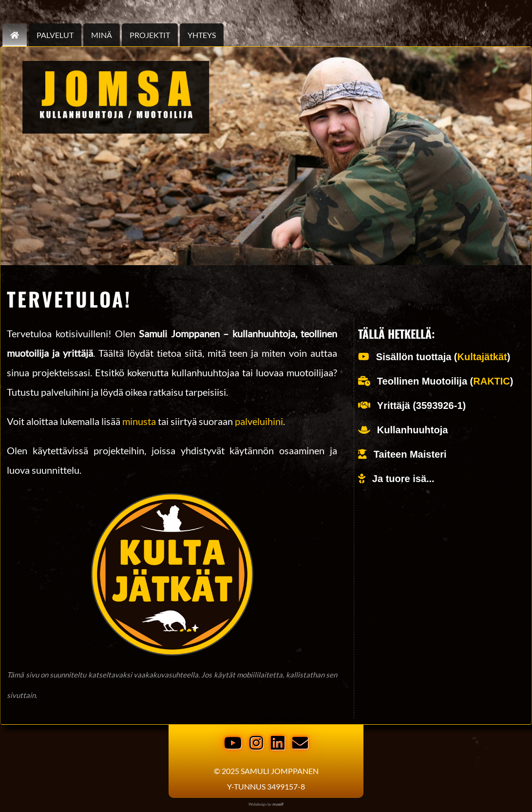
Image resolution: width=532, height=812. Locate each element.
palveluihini (259, 421)
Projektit (150, 35)
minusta (139, 421)
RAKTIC (492, 381)
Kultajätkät (482, 357)
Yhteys (202, 35)
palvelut (55, 35)
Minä (102, 35)
